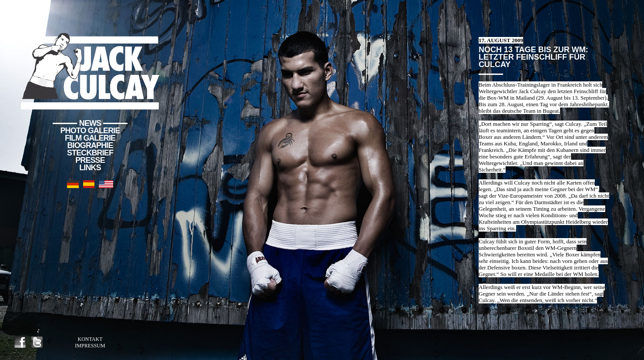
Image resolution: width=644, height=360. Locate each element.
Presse (90, 160)
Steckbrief (90, 153)
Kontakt (90, 339)
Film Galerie (90, 138)
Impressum (90, 346)
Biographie (90, 145)
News (90, 123)
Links (90, 168)
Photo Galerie (90, 131)
